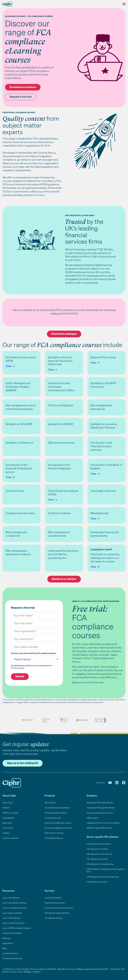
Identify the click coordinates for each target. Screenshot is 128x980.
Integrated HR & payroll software (101, 808)
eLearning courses (53, 818)
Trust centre (8, 828)
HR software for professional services (103, 877)
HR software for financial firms (100, 854)
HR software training (53, 918)
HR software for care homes (99, 844)
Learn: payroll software (12, 913)
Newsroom (7, 823)
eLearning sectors (10, 953)
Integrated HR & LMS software (100, 803)
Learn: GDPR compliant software (17, 928)
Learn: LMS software (11, 918)
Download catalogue (64, 334)
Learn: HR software (11, 898)
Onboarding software (54, 838)
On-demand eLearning (12, 958)
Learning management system (58, 823)
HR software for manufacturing (100, 864)
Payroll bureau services (55, 903)
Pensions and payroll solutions (100, 813)
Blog (4, 948)
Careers (6, 833)
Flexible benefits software (56, 813)
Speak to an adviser (64, 579)
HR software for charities (97, 849)
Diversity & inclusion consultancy (59, 908)
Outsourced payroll (53, 898)
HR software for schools (97, 882)
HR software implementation (57, 913)
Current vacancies (10, 838)
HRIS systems (93, 818)
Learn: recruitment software (15, 903)
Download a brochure (23, 87)
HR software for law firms (97, 859)
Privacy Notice (19, 668)
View (9, 366)
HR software (50, 803)
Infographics (8, 943)
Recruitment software (54, 833)
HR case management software (58, 828)
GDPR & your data (10, 813)
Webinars (7, 938)
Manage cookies (32, 972)
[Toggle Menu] (123, 4)
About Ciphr (8, 803)
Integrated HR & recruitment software (103, 823)
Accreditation (8, 818)
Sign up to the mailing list (23, 763)
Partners (6, 808)
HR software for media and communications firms (106, 870)
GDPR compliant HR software (99, 828)
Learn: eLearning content (14, 923)
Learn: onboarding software (14, 908)
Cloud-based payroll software (57, 808)
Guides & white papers (12, 933)
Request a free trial (21, 97)
